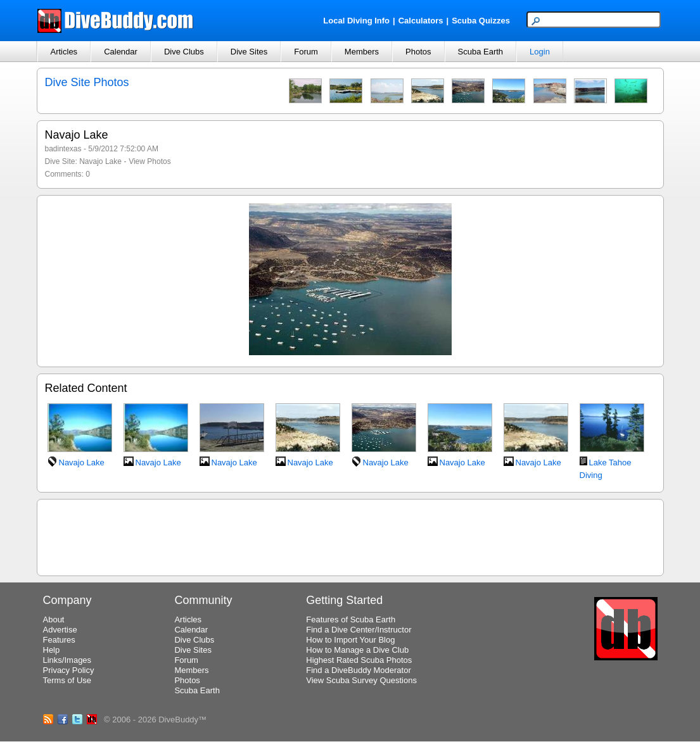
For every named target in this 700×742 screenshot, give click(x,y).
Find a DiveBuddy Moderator (358, 670)
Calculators (421, 21)
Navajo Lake (100, 161)
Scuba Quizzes (481, 21)
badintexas (63, 149)
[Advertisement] (350, 536)
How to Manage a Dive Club (357, 650)
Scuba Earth (481, 52)
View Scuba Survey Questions (361, 680)
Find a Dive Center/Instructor (359, 630)
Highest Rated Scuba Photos (359, 660)
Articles (64, 52)
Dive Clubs (184, 52)
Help (52, 650)
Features (59, 640)
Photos (418, 52)
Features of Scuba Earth (351, 619)
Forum (306, 52)
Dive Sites (249, 52)
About (54, 619)
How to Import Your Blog (350, 640)
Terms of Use (67, 680)
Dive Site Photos (87, 82)
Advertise (60, 630)
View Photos (150, 161)
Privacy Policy (69, 670)
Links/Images (67, 660)
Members (362, 52)
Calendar (121, 52)
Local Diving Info (356, 21)
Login (540, 52)
